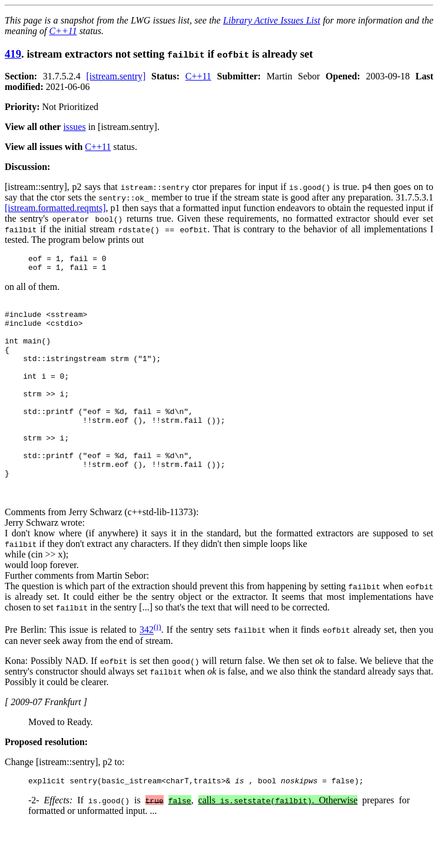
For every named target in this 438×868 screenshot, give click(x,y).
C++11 (63, 31)
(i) (157, 667)
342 (147, 671)
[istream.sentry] (116, 76)
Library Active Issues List (272, 20)
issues (74, 127)
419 (13, 54)
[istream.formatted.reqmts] (55, 208)
